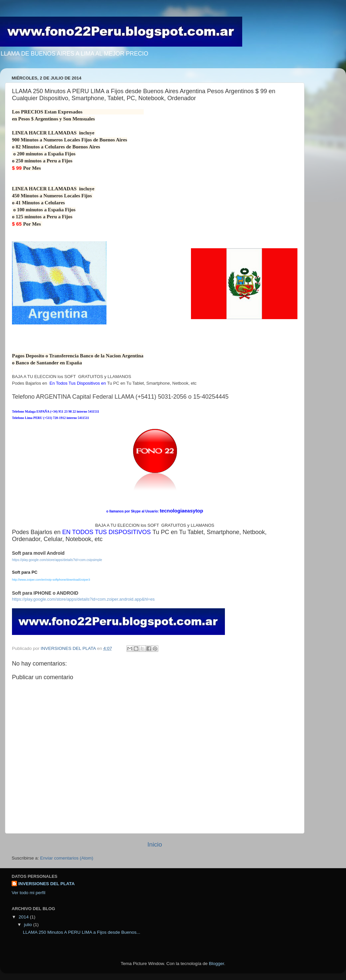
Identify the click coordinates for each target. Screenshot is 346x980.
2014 (24, 917)
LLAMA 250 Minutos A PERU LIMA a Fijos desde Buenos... (82, 932)
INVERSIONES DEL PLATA (47, 884)
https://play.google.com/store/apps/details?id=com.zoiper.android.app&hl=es (83, 599)
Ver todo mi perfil (28, 893)
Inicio (155, 844)
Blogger (217, 964)
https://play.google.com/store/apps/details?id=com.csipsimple (57, 560)
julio (29, 925)
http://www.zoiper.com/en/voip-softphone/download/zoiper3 (51, 580)
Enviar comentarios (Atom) (67, 858)
